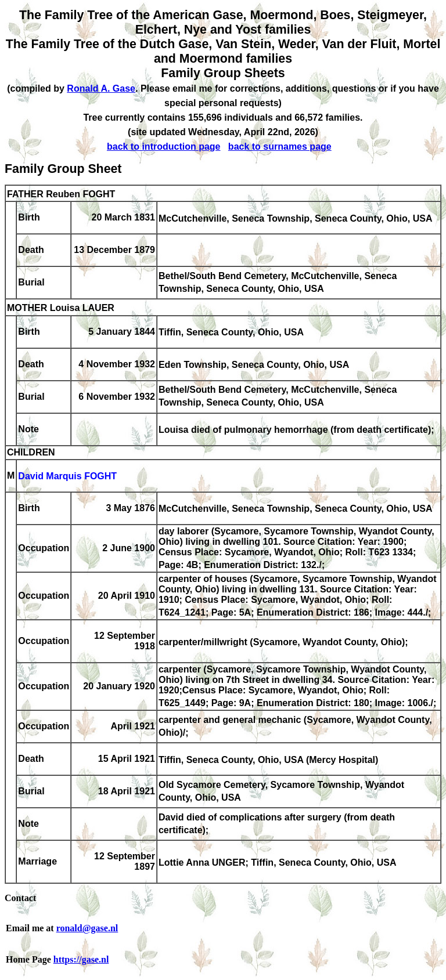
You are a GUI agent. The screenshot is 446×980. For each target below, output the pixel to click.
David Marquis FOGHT (67, 477)
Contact (20, 898)
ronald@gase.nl (87, 928)
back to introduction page (164, 147)
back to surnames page (280, 147)
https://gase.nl (81, 959)
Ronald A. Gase (101, 88)
